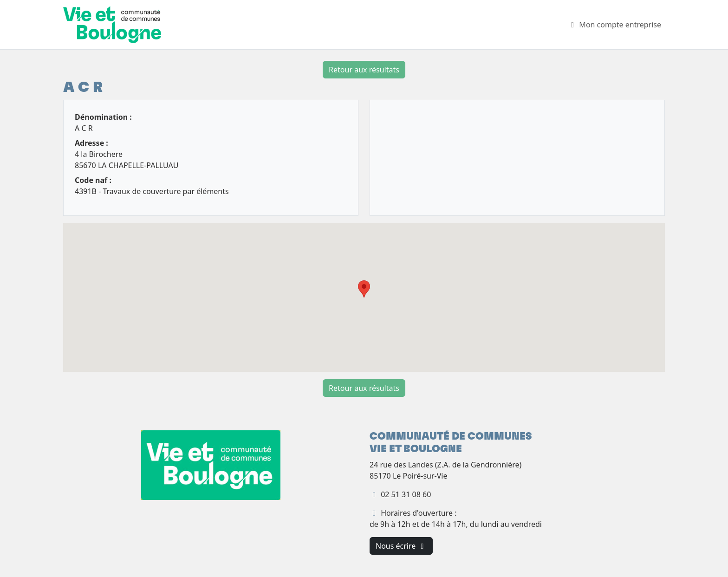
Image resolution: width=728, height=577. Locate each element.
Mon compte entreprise (614, 25)
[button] (364, 289)
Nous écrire (401, 546)
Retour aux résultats (364, 70)
